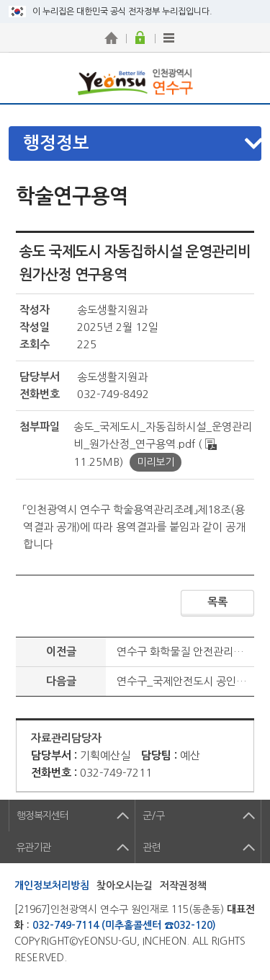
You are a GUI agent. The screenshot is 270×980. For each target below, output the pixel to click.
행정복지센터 (42, 816)
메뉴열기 (143, 144)
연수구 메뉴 (245, 78)
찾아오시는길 (125, 886)
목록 (217, 602)
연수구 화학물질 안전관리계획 (185, 652)
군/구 (153, 816)
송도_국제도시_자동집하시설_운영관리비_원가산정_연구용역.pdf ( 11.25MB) (163, 444)
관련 (151, 847)
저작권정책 (183, 886)
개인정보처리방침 (52, 886)
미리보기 (156, 462)
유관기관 (33, 847)
